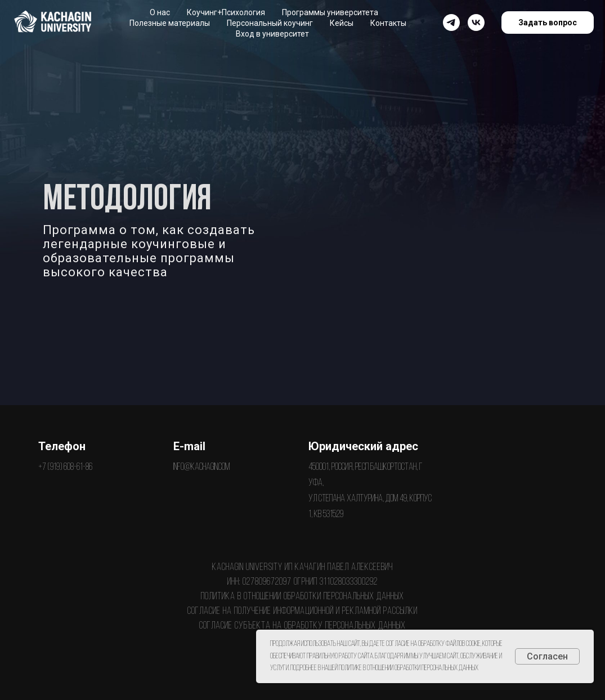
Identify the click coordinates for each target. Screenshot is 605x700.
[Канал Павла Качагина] (451, 23)
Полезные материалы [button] (170, 23)
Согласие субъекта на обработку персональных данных (302, 626)
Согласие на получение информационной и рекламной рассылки (302, 611)
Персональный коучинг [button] (270, 23)
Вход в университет (272, 34)
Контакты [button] (388, 23)
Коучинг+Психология (226, 12)
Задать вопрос (548, 23)
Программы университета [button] (330, 12)
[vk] (476, 23)
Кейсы (342, 23)
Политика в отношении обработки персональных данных (302, 597)
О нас (160, 12)
